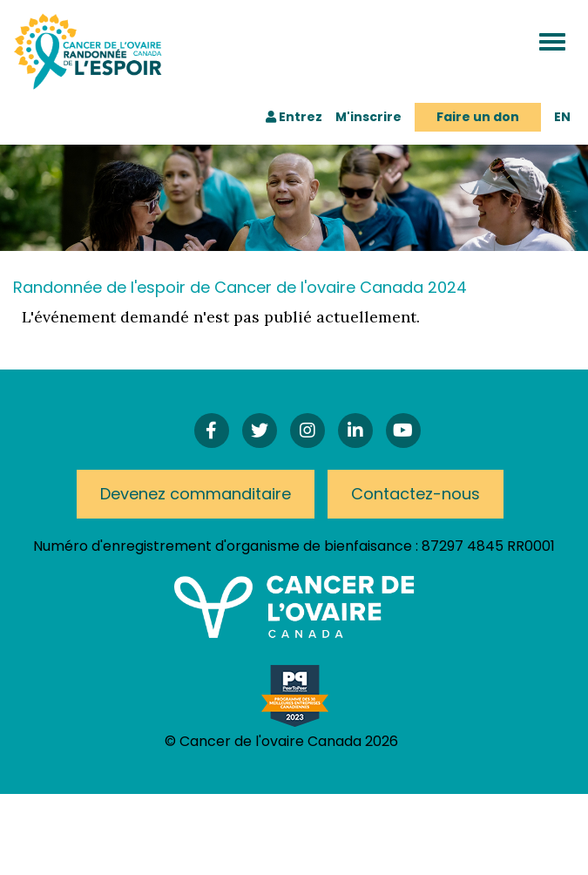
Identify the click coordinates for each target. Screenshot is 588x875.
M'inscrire (368, 117)
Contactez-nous (416, 494)
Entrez (294, 117)
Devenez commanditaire (196, 494)
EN (562, 117)
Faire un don (478, 117)
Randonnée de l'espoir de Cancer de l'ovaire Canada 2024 (240, 287)
